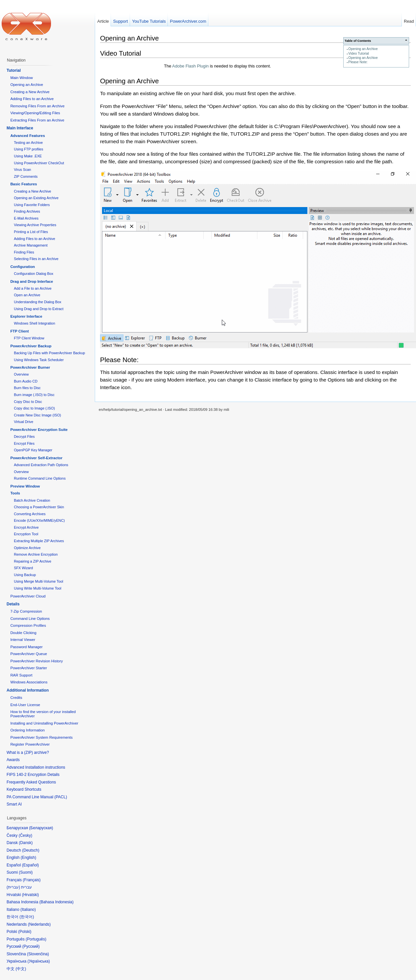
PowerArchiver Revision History (37, 661)
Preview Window (25, 486)
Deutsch (31, 850)
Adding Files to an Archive (32, 99)
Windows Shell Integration (34, 323)
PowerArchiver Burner (30, 367)
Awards (13, 760)
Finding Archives (27, 211)
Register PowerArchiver (30, 744)
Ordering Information (27, 730)
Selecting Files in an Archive (36, 259)
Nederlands (39, 924)
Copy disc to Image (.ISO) (34, 408)
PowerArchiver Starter (28, 668)
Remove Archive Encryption (36, 554)
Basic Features (24, 184)
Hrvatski (30, 895)
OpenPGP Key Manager (33, 450)
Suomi (26, 872)
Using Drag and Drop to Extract (39, 309)
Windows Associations (29, 682)
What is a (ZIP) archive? (28, 753)
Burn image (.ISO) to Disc (34, 395)
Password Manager (26, 647)
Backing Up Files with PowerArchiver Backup (49, 353)
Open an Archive (27, 295)
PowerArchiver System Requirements (41, 737)
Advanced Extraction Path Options (41, 465)
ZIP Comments (26, 176)
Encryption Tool (26, 534)
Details (13, 604)
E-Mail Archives (26, 218)
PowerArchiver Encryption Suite (39, 430)
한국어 (27, 917)
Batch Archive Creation (32, 500)
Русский (31, 946)
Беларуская (41, 828)
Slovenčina (38, 954)
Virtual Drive (24, 422)
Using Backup (25, 575)
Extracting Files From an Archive (37, 120)
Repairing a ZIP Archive (33, 561)
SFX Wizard (23, 568)
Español (30, 865)
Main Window (21, 78)
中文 (21, 969)
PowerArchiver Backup (31, 346)
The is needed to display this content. (217, 66)
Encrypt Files (24, 443)
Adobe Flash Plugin (190, 66)
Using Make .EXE (28, 156)
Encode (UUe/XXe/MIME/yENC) (39, 520)
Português (36, 939)
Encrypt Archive (26, 527)
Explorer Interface (26, 316)
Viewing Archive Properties (35, 225)
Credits (16, 698)
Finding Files (24, 252)
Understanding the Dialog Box (38, 302)
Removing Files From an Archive (37, 106)
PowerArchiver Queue (28, 654)
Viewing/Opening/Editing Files (35, 113)
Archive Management (31, 245)
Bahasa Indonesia (56, 902)
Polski (25, 932)
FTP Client (19, 331)
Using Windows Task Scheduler (39, 360)
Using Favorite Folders (32, 205)
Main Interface (20, 128)
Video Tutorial (358, 53)
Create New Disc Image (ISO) (37, 415)
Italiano (28, 910)
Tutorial (14, 70)
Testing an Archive (28, 143)
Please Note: (358, 62)
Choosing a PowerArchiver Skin (39, 507)
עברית (13, 887)
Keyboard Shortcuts (24, 789)
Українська (39, 961)
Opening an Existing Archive (36, 198)
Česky (26, 835)
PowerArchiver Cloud (28, 596)
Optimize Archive (27, 548)
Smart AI (14, 804)
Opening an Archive (363, 49)
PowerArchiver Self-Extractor (36, 458)
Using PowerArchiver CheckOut (39, 163)
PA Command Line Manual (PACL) (37, 797)
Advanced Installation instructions (36, 767)
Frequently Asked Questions (31, 782)
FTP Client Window (29, 338)
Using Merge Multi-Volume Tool (39, 581)
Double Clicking (23, 633)
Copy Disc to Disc (28, 402)
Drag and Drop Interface (32, 281)
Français (32, 880)
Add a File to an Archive (33, 288)
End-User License (25, 705)
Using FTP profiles (28, 149)
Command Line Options (30, 619)
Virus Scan (22, 170)
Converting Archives (30, 514)
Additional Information (28, 690)
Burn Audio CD (26, 381)
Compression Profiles (28, 625)
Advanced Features (27, 136)
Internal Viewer (23, 640)
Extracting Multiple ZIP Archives (39, 541)
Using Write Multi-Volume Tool (38, 588)
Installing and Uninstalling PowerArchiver (44, 723)
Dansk (26, 843)
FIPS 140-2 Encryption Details (33, 775)
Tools (15, 493)
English (28, 858)
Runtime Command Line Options (40, 478)
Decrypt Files (24, 437)
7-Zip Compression (26, 611)
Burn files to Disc (27, 388)
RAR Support (21, 675)
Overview (21, 374)
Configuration (23, 267)
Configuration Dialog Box (34, 274)
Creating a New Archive (30, 92)
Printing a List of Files (31, 232)
